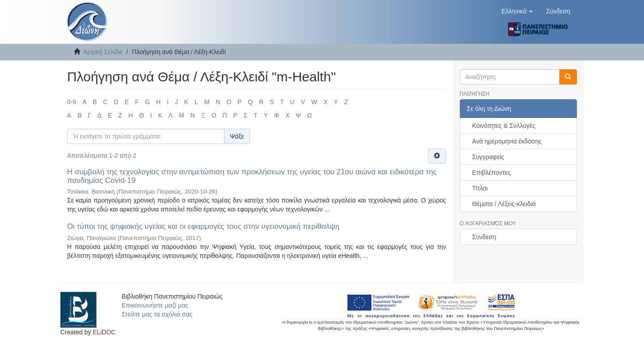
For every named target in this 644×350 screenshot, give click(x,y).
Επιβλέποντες (491, 173)
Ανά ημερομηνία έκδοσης (507, 141)
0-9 (72, 102)
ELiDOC (104, 332)
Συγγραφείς (488, 157)
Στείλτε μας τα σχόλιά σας (157, 314)
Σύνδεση (484, 237)
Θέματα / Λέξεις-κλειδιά (504, 204)
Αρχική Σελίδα (103, 52)
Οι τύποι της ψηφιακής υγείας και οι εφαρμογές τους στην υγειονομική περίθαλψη (203, 226)
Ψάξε (237, 136)
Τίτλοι (480, 188)
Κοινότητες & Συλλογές (504, 126)
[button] (517, 11)
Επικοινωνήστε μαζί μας (155, 305)
